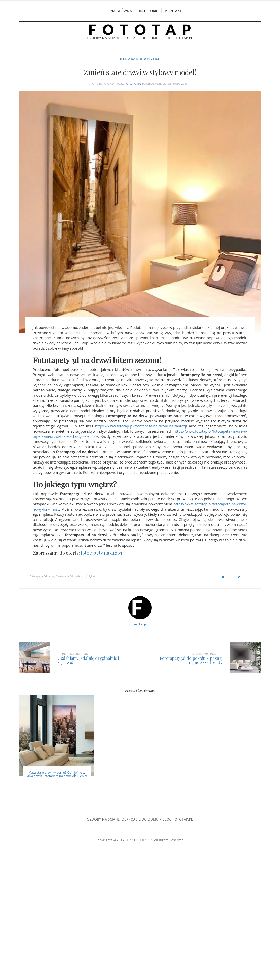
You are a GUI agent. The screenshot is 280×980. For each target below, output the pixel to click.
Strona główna (117, 11)
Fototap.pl (133, 83)
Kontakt (173, 11)
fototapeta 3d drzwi (42, 576)
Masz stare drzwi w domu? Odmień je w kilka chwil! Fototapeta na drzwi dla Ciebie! (57, 774)
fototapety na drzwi (102, 553)
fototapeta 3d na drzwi (70, 576)
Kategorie (148, 11)
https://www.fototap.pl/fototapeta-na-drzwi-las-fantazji (141, 426)
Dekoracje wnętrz (140, 59)
